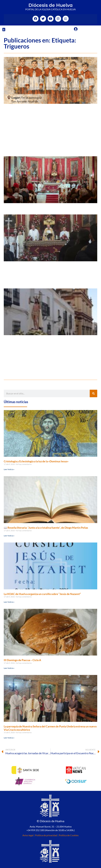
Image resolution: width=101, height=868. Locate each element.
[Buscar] (93, 393)
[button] (4, 29)
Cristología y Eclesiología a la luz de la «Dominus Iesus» (36, 461)
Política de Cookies (69, 835)
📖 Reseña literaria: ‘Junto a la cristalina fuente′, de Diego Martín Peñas (46, 528)
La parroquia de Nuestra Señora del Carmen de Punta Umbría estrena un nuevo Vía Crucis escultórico (50, 728)
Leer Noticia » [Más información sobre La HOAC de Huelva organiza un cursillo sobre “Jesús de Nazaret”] (9, 602)
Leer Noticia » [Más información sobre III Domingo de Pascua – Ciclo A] (9, 668)
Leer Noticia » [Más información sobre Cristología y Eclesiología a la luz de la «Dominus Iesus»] (9, 469)
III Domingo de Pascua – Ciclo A (22, 660)
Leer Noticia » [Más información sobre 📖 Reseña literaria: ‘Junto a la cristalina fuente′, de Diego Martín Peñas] (9, 536)
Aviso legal (28, 835)
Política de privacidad (46, 835)
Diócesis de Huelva (51, 5)
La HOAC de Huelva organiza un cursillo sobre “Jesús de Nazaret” (42, 594)
